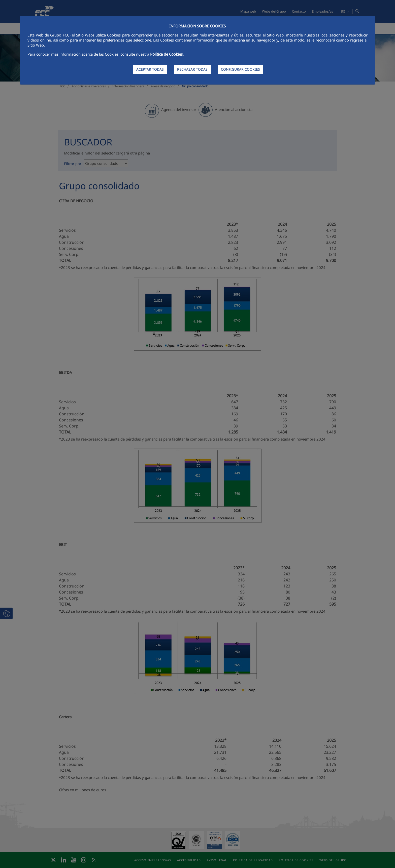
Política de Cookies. (167, 54)
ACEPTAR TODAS (150, 69)
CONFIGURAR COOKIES (240, 69)
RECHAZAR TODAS (192, 69)
